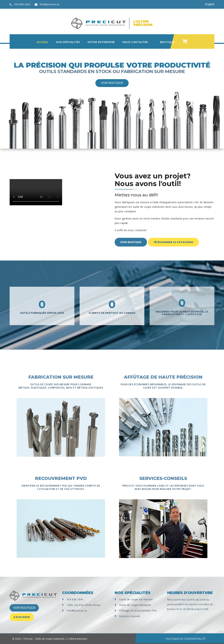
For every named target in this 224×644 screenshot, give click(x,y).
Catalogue (22, 617)
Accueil (43, 42)
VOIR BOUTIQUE (24, 608)
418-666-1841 (22, 4)
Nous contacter (135, 42)
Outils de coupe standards (135, 605)
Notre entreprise (101, 42)
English (210, 4)
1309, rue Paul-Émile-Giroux (84, 605)
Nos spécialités (68, 42)
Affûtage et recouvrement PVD (138, 611)
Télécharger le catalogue (173, 242)
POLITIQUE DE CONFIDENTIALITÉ (186, 639)
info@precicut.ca (50, 4)
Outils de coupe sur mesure (136, 599)
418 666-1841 (75, 599)
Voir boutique (112, 83)
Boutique (167, 42)
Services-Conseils (130, 616)
